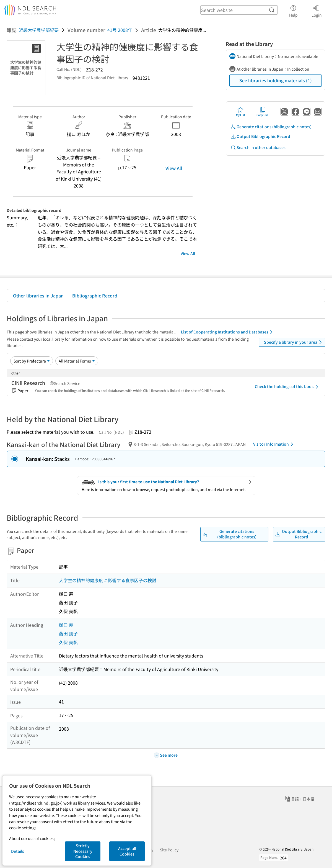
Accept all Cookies (127, 851)
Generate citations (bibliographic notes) (271, 127)
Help (293, 10)
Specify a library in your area (294, 342)
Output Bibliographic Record (260, 136)
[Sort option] (32, 361)
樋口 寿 (66, 625)
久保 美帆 (68, 642)
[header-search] (239, 10)
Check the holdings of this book (288, 387)
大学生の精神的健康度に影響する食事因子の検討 (108, 580)
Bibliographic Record (95, 296)
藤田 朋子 (68, 633)
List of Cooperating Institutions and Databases (228, 332)
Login (317, 10)
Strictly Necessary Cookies (83, 851)
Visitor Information (274, 444)
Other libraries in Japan (38, 296)
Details (18, 851)
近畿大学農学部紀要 (39, 30)
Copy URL (263, 112)
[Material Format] (77, 361)
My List (241, 112)
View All (174, 168)
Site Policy (169, 850)
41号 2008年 (120, 30)
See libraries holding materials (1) (276, 80)
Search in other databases (258, 147)
